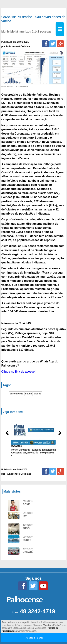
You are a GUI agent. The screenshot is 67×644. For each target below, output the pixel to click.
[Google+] (60, 44)
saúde (29, 394)
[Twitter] (53, 44)
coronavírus (16, 394)
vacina (38, 394)
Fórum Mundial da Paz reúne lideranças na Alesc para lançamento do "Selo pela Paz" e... (33, 452)
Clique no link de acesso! (18, 372)
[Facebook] (45, 44)
